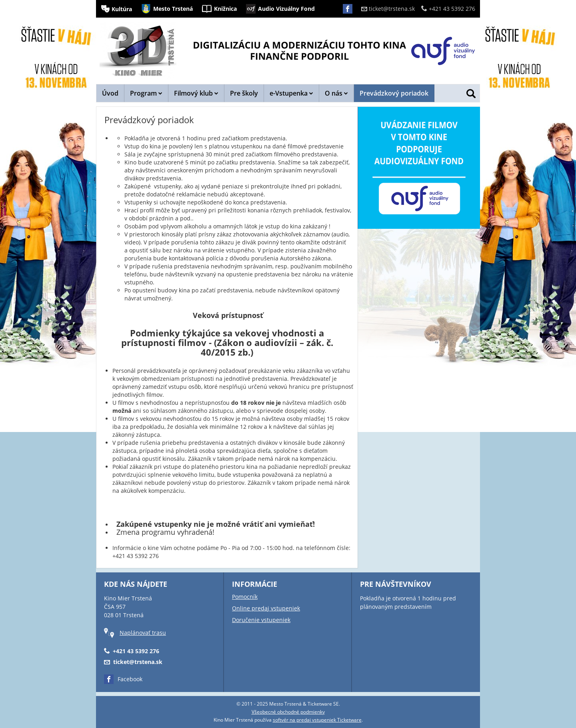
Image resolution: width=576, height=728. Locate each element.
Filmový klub (196, 93)
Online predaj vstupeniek (266, 608)
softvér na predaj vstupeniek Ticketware (317, 720)
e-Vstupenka (291, 93)
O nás (336, 93)
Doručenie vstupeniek (261, 620)
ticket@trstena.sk (388, 9)
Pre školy (244, 93)
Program (146, 93)
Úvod (110, 93)
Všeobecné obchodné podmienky (288, 712)
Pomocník (245, 597)
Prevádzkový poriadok (394, 93)
